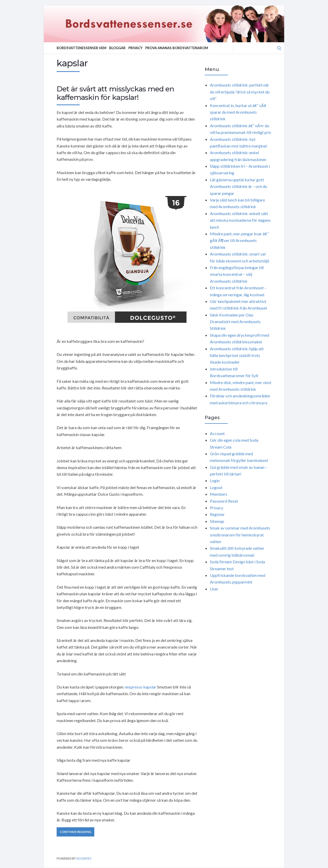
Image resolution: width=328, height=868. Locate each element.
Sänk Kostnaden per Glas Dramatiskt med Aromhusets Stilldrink (235, 322)
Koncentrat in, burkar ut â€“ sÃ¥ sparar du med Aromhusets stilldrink (238, 112)
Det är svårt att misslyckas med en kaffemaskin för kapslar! (115, 93)
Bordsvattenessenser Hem (81, 48)
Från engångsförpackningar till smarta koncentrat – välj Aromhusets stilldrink (237, 274)
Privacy (135, 48)
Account (217, 433)
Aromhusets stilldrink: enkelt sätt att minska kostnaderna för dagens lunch (240, 220)
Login (215, 480)
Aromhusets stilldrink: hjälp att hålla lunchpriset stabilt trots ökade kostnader (237, 355)
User (214, 589)
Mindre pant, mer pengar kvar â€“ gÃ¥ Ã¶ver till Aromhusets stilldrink (239, 240)
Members (219, 494)
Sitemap (217, 521)
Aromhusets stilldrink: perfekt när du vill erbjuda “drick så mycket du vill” (240, 92)
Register (217, 514)
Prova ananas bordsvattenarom (177, 48)
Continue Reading (75, 832)
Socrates (84, 858)
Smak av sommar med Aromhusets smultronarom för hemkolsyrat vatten (240, 535)
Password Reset (224, 501)
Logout (216, 487)
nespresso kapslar (141, 687)
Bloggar (117, 48)
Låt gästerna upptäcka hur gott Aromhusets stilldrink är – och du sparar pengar (238, 186)
